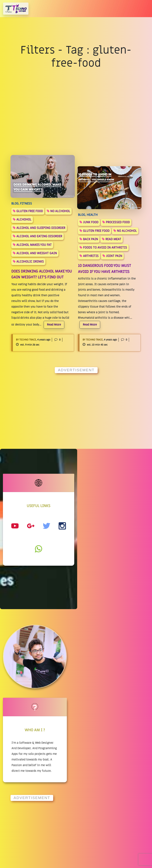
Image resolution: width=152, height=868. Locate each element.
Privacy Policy (69, 786)
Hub (61, 765)
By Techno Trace (26, 340)
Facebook (116, 776)
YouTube (115, 755)
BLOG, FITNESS (22, 204)
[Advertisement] (76, 404)
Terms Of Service (71, 796)
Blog (61, 755)
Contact (64, 776)
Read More (54, 325)
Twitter (114, 786)
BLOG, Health (88, 215)
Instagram (117, 765)
